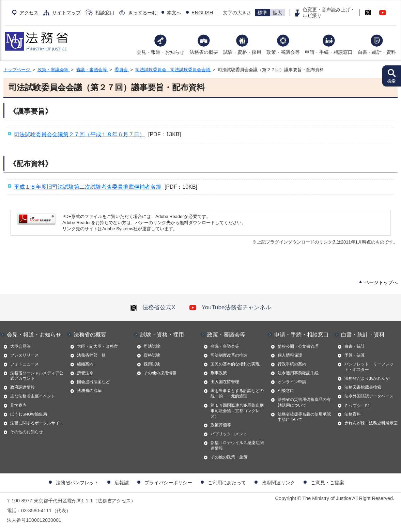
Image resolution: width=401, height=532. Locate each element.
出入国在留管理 (225, 382)
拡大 (277, 13)
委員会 (122, 70)
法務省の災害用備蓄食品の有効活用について (304, 402)
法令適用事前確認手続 (298, 373)
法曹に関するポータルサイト (37, 423)
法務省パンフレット (77, 483)
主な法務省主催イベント (33, 396)
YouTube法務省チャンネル (230, 307)
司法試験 (152, 346)
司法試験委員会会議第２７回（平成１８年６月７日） (79, 134)
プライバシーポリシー (168, 483)
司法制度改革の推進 (229, 355)
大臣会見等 (20, 346)
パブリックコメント (229, 434)
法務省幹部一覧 (91, 355)
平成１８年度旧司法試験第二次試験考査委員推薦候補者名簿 (88, 187)
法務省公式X (153, 307)
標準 (262, 13)
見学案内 (18, 405)
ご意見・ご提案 (327, 483)
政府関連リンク (278, 483)
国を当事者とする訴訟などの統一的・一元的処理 (237, 393)
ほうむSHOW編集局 (29, 414)
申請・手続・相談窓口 (329, 52)
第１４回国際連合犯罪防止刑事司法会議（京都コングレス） (237, 411)
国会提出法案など (93, 382)
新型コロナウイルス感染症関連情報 (237, 445)
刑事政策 (219, 373)
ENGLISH (202, 13)
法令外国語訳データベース (369, 396)
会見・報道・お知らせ (160, 52)
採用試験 (152, 364)
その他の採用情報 (160, 373)
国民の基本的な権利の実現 (235, 364)
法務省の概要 (204, 52)
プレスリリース (25, 355)
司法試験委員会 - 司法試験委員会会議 (173, 70)
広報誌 (122, 483)
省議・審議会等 (92, 70)
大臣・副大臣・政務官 (97, 346)
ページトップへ (381, 282)
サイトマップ (66, 13)
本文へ (174, 13)
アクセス (29, 13)
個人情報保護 (290, 355)
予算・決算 (355, 355)
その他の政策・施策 (229, 457)
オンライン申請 (292, 382)
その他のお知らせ (27, 432)
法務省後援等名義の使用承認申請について (304, 417)
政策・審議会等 (283, 52)
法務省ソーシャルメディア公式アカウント (37, 376)
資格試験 (152, 355)
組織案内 (85, 364)
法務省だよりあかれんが (367, 378)
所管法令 (85, 373)
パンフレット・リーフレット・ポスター (369, 367)
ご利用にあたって (227, 483)
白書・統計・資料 (377, 52)
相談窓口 (105, 13)
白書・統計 (355, 346)
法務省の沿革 (89, 391)
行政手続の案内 (292, 364)
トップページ (17, 70)
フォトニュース (25, 364)
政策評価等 (221, 425)
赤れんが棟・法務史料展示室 (371, 423)
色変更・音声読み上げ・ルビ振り (329, 12)
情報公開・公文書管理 (298, 346)
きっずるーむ (142, 13)
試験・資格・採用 (242, 52)
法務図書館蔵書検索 (363, 387)
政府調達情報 (22, 387)
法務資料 (353, 414)
